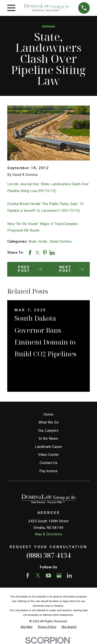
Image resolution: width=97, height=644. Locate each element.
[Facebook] (28, 575)
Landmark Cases (48, 447)
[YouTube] (48, 575)
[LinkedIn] (69, 575)
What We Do (48, 422)
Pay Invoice (48, 471)
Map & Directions (48, 534)
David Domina (60, 241)
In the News (48, 438)
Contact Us (48, 463)
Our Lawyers (48, 431)
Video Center (48, 455)
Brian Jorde (38, 241)
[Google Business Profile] (59, 575)
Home (48, 414)
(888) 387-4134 (48, 555)
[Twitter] (38, 575)
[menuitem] (27, 627)
